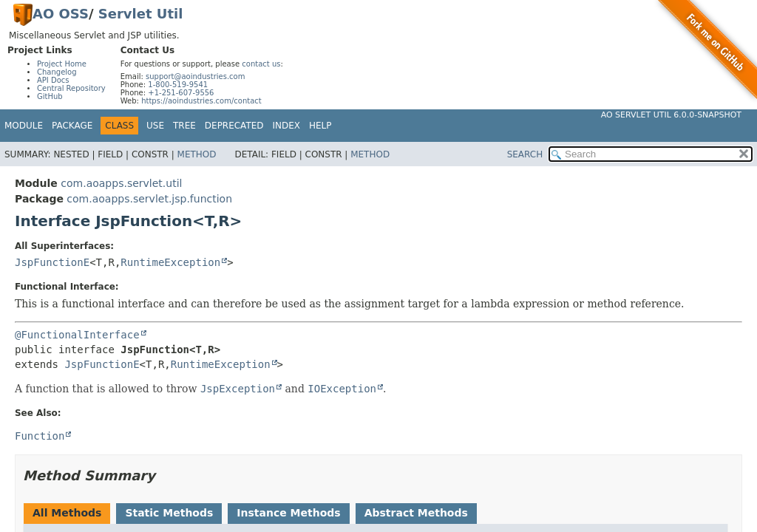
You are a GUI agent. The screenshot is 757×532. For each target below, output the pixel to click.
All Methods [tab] (67, 513)
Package (72, 126)
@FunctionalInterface (77, 335)
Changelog (57, 72)
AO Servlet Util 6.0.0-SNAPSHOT (671, 115)
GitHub (50, 96)
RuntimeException (170, 262)
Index (287, 126)
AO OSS (61, 14)
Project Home (62, 64)
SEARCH (525, 154)
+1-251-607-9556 (181, 93)
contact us (261, 64)
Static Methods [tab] (169, 513)
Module (24, 126)
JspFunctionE (52, 262)
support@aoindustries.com (195, 76)
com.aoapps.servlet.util (121, 183)
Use (155, 126)
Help (320, 126)
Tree (184, 126)
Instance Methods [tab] (288, 513)
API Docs (53, 80)
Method (197, 154)
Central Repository (71, 88)
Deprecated (234, 126)
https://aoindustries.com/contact (201, 101)
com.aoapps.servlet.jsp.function (149, 199)
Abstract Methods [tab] (416, 513)
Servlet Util (141, 14)
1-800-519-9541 (178, 85)
